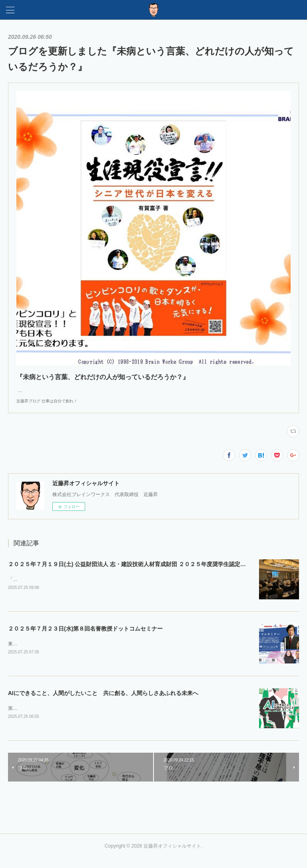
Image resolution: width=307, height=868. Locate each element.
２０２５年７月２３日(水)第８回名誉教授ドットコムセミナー (85, 637)
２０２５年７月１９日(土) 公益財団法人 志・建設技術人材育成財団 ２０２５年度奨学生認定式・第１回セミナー (149, 572)
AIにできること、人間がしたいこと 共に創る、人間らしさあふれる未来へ (103, 702)
